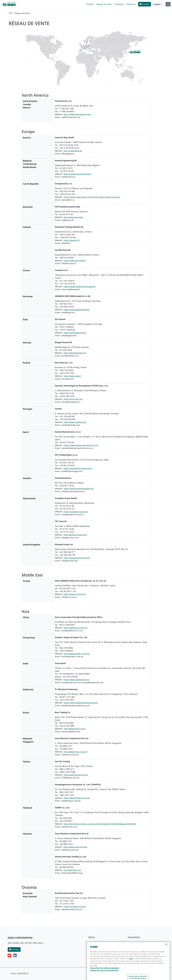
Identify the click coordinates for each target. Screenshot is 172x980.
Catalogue (119, 4)
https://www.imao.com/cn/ (75, 628)
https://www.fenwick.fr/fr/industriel (79, 287)
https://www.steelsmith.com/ (77, 680)
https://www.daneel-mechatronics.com (81, 445)
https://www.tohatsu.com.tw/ (77, 798)
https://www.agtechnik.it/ (75, 333)
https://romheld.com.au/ (75, 907)
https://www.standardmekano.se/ (79, 489)
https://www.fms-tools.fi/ (75, 261)
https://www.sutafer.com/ (75, 422)
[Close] (166, 956)
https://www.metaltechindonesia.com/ (81, 703)
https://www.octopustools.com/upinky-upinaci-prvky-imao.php (92, 197)
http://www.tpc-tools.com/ (75, 535)
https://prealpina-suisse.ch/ (76, 512)
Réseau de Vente (104, 4)
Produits (90, 4)
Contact (146, 4)
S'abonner (134, 951)
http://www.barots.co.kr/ (75, 729)
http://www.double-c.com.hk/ (77, 654)
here (131, 970)
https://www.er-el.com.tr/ (75, 594)
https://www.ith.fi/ (72, 240)
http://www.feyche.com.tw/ (76, 775)
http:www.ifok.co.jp (72, 870)
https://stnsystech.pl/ (73, 399)
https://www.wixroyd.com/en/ (77, 558)
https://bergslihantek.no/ (75, 353)
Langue (157, 4)
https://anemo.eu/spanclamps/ (77, 174)
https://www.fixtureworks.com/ (77, 114)
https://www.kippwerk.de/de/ (77, 310)
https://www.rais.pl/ (72, 376)
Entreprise (131, 4)
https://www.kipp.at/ (73, 151)
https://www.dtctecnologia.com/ (78, 468)
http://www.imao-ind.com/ (75, 752)
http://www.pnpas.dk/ (73, 217)
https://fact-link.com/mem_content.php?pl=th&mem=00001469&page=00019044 (100, 824)
